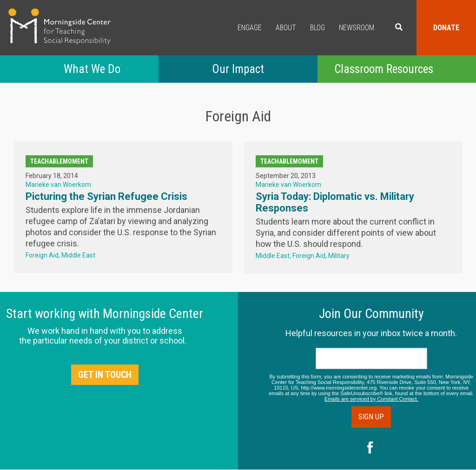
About (286, 28)
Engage (250, 28)
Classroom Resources (384, 69)
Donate (446, 28)
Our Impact (238, 69)
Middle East (78, 255)
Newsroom (357, 28)
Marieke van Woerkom (58, 185)
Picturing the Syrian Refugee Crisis (106, 196)
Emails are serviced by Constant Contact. (371, 399)
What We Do (92, 69)
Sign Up (371, 417)
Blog (317, 28)
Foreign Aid (42, 255)
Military (339, 256)
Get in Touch (105, 375)
